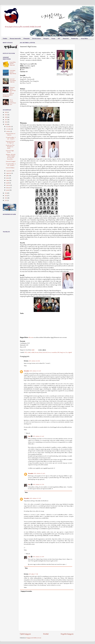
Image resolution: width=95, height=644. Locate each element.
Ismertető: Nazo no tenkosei (11, 134)
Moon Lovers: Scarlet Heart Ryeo (13, 102)
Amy (29, 436)
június (8, 178)
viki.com (31, 337)
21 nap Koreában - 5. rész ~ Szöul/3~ (11, 138)
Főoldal (5, 39)
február (8, 188)
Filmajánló (26, 39)
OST (59, 39)
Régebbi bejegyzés (67, 634)
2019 (6, 115)
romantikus (54, 352)
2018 (6, 117)
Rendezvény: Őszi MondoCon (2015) (10, 147)
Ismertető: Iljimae (10, 168)
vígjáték (70, 352)
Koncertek (66, 39)
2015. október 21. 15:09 (38, 557)
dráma (41, 352)
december (9, 126)
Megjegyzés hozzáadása (26, 591)
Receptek (46, 39)
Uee (66, 352)
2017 (6, 120)
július (8, 176)
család (29, 352)
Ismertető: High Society (10, 151)
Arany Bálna (84, 39)
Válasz (25, 366)
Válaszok (28, 433)
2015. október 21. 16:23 (39, 473)
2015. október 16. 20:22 (34, 361)
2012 (6, 198)
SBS (58, 352)
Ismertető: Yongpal (11, 161)
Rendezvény (75, 39)
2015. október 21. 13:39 (35, 498)
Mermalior (27, 371)
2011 (6, 200)
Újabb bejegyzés (25, 634)
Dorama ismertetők (15, 39)
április (8, 183)
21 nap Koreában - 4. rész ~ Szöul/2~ (11, 164)
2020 (6, 112)
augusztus (9, 173)
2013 (6, 196)
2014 (6, 193)
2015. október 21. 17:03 (38, 484)
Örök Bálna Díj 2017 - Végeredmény (13, 72)
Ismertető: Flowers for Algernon (11, 142)
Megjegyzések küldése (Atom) (34, 638)
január (8, 190)
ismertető (45, 352)
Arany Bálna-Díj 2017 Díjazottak (13, 64)
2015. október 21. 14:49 (38, 436)
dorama (37, 352)
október (8, 131)
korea (49, 352)
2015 (26, 352)
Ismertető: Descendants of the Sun (13, 80)
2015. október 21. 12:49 (35, 371)
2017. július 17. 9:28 (33, 574)
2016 (6, 122)
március (8, 185)
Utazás (53, 39)
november (9, 129)
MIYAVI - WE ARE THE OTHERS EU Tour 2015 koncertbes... (11, 157)
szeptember (9, 171)
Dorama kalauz (37, 39)
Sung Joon (62, 352)
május (8, 180)
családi (32, 352)
